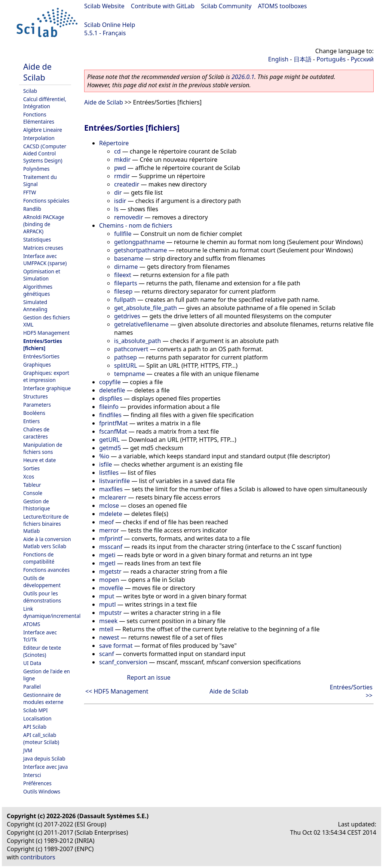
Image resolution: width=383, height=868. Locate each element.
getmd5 (110, 448)
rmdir (122, 176)
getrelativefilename (141, 324)
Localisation (37, 718)
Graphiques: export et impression (46, 376)
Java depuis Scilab (44, 758)
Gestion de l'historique (37, 505)
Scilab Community (226, 6)
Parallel (32, 687)
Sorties (31, 468)
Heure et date (39, 460)
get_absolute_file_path (145, 308)
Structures (36, 396)
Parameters (37, 405)
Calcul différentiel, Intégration (45, 103)
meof (106, 522)
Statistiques (37, 239)
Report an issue (148, 677)
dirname (126, 267)
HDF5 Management (46, 333)
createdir (127, 184)
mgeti (107, 555)
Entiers (31, 421)
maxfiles (111, 489)
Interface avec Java (45, 767)
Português (331, 59)
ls (116, 209)
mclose (109, 506)
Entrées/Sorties (41, 356)
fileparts (126, 283)
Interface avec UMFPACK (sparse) (45, 260)
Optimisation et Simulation (42, 275)
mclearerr (113, 497)
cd (117, 151)
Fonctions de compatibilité (39, 558)
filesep (123, 291)
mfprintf (111, 538)
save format (116, 646)
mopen (109, 580)
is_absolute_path (137, 341)
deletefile (112, 390)
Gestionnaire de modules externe (43, 698)
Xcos (29, 477)
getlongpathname (140, 242)
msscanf (111, 547)
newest (109, 637)
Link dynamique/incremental (52, 612)
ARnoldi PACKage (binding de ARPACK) (44, 224)
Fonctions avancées (46, 570)
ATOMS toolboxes (283, 6)
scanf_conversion (123, 662)
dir (118, 192)
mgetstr (110, 571)
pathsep (125, 357)
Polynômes (36, 169)
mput (107, 596)
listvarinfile (114, 481)
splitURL (126, 365)
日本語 (303, 59)
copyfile (110, 382)
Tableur (32, 485)
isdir (120, 201)
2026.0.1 (243, 77)
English (278, 59)
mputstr (111, 613)
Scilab (30, 91)
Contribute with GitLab (163, 6)
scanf (107, 654)
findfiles (110, 415)
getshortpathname (141, 250)
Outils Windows (42, 791)
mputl (108, 604)
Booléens (34, 413)
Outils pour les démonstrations (42, 597)
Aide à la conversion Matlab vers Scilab (47, 543)
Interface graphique (47, 388)
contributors (38, 857)
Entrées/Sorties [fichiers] (43, 345)
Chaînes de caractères (36, 433)
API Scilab (35, 727)
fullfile (123, 234)
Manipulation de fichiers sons (43, 448)
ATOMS (32, 624)
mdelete (111, 514)
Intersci (32, 775)
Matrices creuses (43, 248)
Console (33, 493)
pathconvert (131, 349)
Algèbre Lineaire (43, 130)
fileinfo (109, 407)
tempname (129, 374)
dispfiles (111, 398)
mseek (108, 621)
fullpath (125, 300)
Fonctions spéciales (46, 201)
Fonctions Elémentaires (39, 118)
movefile (111, 588)
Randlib (32, 209)
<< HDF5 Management (117, 691)
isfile (106, 464)
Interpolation (39, 138)
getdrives (127, 316)
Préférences (37, 783)
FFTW (30, 192)
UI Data (32, 663)
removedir (128, 217)
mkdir (122, 160)
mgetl (107, 563)
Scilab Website (104, 6)
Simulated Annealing (35, 306)
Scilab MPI (36, 710)
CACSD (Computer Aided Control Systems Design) (45, 153)
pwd (120, 168)
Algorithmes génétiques (38, 290)
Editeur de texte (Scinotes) (42, 651)
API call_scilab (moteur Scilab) (41, 738)
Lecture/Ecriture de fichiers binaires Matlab (46, 524)
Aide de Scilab (37, 72)
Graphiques (37, 365)
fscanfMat (113, 431)
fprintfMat (114, 423)
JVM (28, 750)
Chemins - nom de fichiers (136, 225)
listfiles (109, 473)
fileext (123, 275)
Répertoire (114, 143)
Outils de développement (42, 582)
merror (109, 530)
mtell (106, 629)
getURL (109, 440)
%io (104, 456)
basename (129, 258)
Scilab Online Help (110, 25)
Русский (362, 59)
